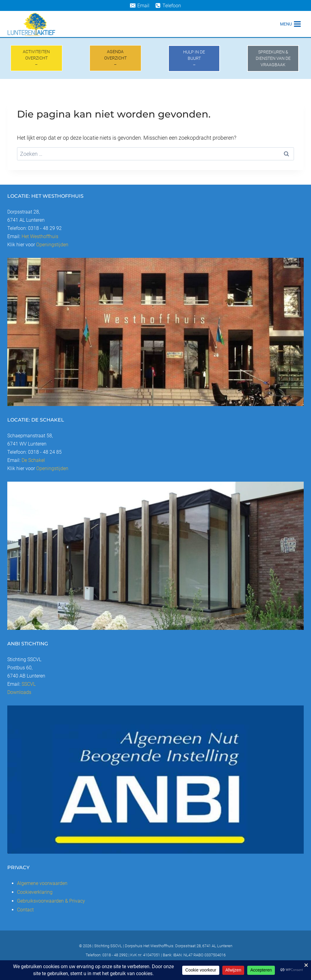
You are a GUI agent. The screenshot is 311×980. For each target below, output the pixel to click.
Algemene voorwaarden (42, 883)
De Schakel (33, 460)
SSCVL (29, 684)
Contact (25, 910)
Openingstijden (52, 245)
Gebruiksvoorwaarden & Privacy (51, 901)
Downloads (19, 692)
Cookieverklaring (35, 892)
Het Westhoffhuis (40, 236)
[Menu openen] (290, 24)
